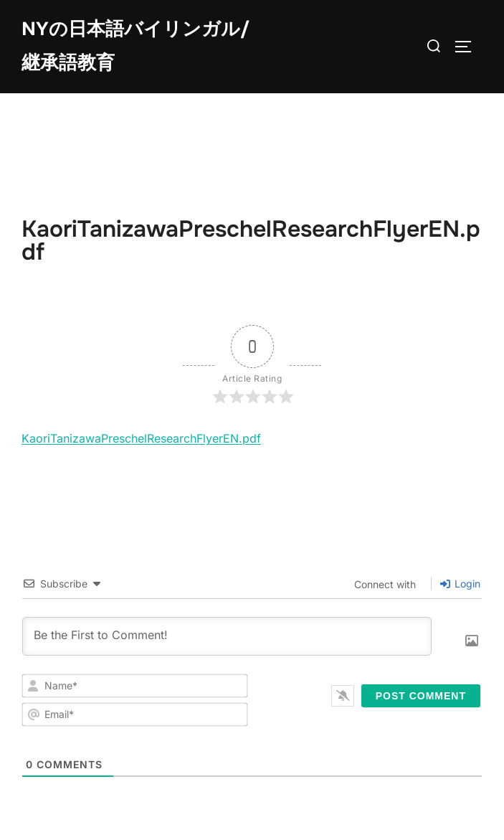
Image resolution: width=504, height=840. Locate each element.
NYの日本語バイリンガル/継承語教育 (135, 46)
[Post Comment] (421, 696)
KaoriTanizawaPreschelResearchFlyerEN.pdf (141, 438)
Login (460, 584)
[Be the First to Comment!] (227, 636)
